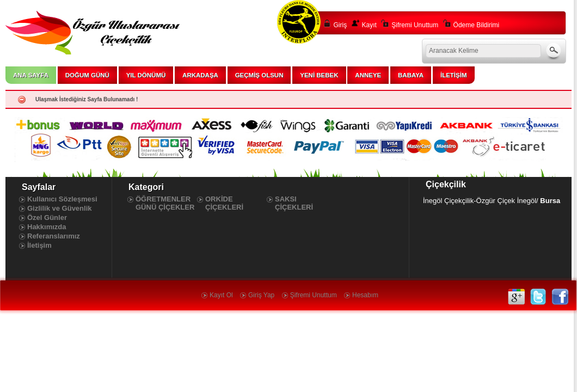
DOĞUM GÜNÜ (87, 75)
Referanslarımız (54, 236)
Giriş (340, 25)
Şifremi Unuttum (415, 25)
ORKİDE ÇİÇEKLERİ (224, 203)
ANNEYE (368, 75)
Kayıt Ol (221, 295)
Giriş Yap (261, 295)
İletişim (39, 245)
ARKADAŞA (200, 75)
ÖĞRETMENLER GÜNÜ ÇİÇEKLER (165, 203)
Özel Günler (47, 218)
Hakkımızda (47, 227)
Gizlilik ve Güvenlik (60, 208)
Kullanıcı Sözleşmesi (62, 199)
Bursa (550, 201)
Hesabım (365, 295)
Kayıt (369, 25)
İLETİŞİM (454, 75)
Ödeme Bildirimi (477, 25)
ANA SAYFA (31, 75)
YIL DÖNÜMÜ (146, 75)
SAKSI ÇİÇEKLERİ (294, 203)
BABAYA (411, 75)
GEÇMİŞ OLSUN (259, 75)
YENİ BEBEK (319, 75)
